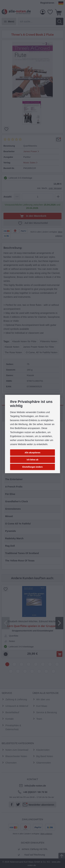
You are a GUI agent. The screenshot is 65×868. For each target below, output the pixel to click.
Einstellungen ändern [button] (32, 467)
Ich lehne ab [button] (32, 460)
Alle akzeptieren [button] (32, 453)
